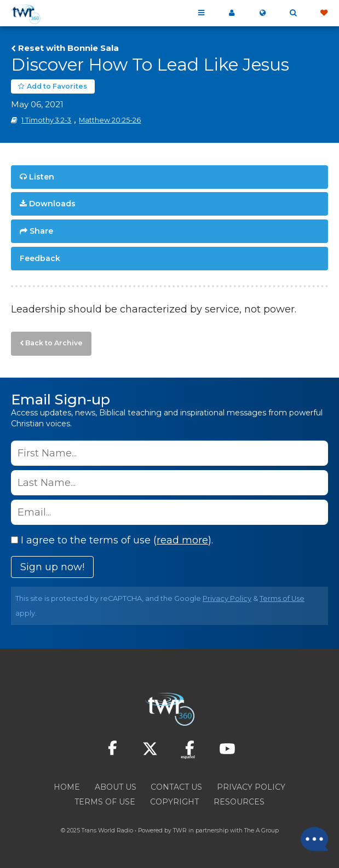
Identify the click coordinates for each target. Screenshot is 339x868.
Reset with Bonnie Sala (68, 48)
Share (41, 231)
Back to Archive (54, 343)
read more (182, 540)
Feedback (40, 258)
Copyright (174, 802)
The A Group (262, 831)
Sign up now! (52, 567)
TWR (180, 831)
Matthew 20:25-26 (110, 120)
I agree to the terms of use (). (112, 540)
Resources (239, 802)
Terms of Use (282, 598)
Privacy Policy (227, 598)
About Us (116, 787)
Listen (42, 177)
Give (324, 13)
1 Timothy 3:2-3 (46, 120)
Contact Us (176, 787)
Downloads (52, 204)
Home (67, 787)
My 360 (232, 13)
